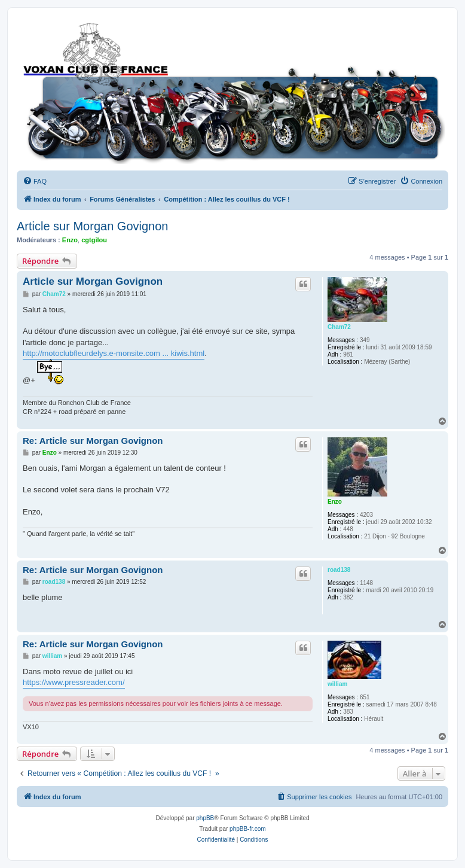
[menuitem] (35, 181)
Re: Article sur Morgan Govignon (93, 441)
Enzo (70, 240)
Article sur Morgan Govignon (92, 226)
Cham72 (339, 327)
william (337, 684)
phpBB (205, 818)
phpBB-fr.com (248, 829)
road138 (339, 570)
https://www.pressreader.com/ (74, 682)
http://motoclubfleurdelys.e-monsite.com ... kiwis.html (114, 353)
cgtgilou (94, 240)
